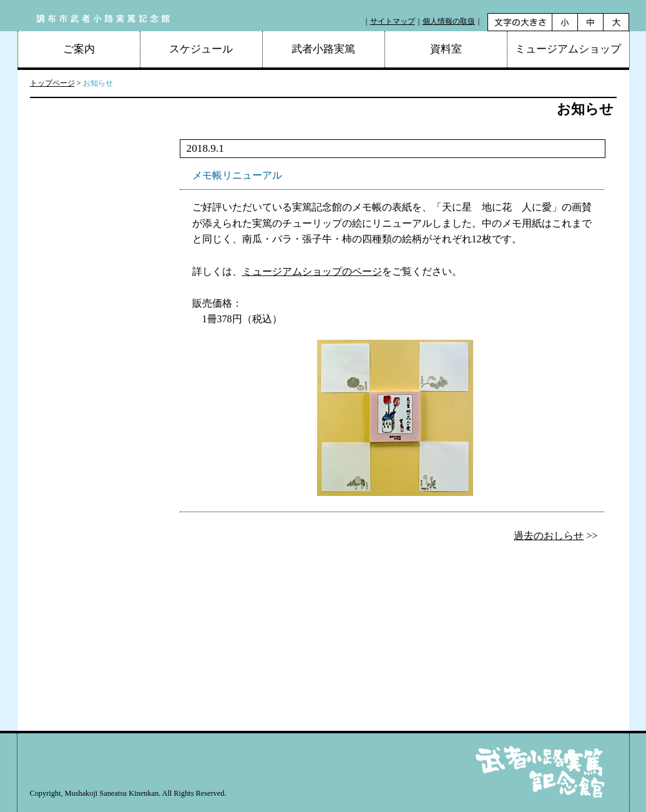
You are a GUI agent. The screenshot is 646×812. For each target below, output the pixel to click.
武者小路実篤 (323, 49)
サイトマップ (393, 21)
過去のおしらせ (549, 536)
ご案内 (79, 49)
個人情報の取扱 (449, 21)
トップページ (52, 83)
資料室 (446, 49)
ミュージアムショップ (568, 49)
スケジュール (201, 49)
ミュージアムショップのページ (312, 271)
